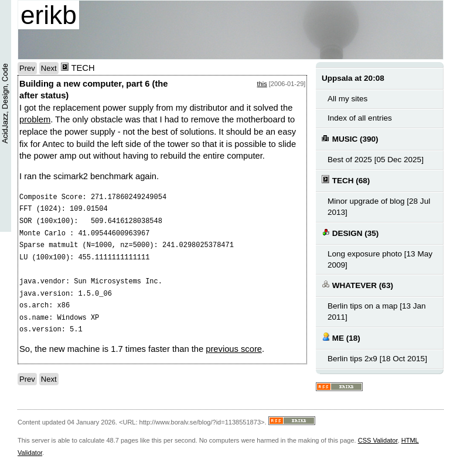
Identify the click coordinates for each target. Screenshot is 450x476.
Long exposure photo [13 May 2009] (380, 259)
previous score (234, 349)
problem (35, 119)
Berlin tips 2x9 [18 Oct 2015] (377, 359)
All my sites (347, 99)
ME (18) (341, 338)
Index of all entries (360, 118)
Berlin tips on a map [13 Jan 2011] (377, 311)
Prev (27, 68)
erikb (49, 15)
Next (49, 68)
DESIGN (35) (350, 233)
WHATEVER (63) (357, 285)
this (262, 84)
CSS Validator (378, 440)
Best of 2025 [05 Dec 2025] (376, 160)
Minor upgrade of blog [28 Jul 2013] (379, 207)
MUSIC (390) (350, 138)
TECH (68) (346, 180)
